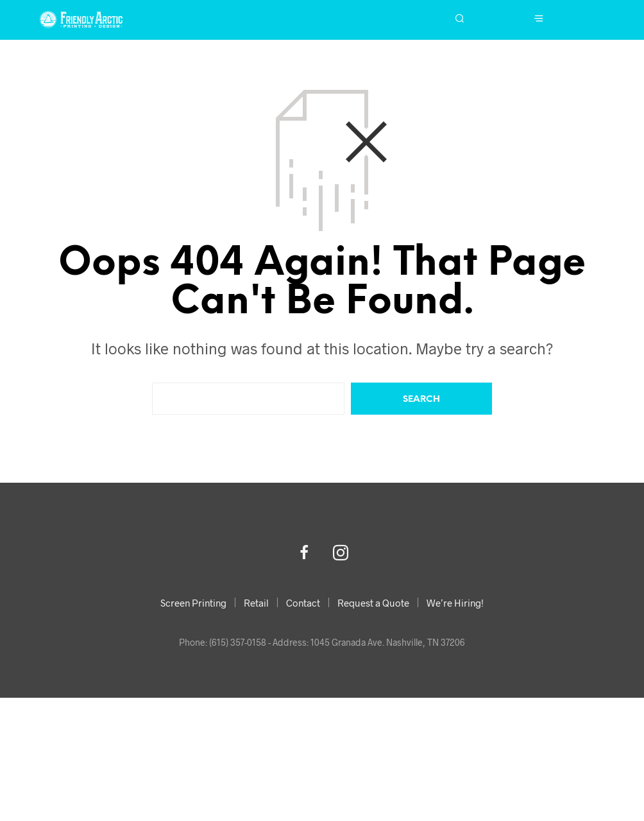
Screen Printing (193, 603)
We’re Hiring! (455, 603)
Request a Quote (373, 603)
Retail (256, 603)
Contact (303, 603)
